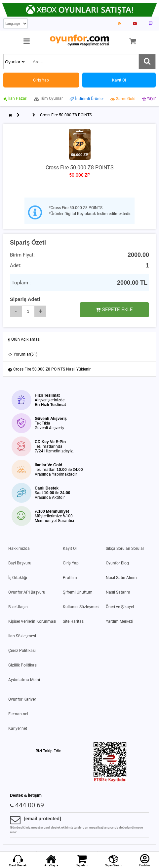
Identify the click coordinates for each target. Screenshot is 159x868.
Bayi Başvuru (20, 563)
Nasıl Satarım (118, 592)
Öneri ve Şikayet (120, 607)
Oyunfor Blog (117, 563)
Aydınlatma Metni (24, 680)
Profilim (70, 578)
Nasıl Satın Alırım (121, 578)
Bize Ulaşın (18, 607)
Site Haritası (74, 621)
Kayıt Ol (70, 549)
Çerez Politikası (22, 651)
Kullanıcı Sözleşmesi (81, 607)
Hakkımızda (19, 549)
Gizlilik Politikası (23, 665)
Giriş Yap (71, 563)
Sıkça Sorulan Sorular (125, 549)
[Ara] (147, 62)
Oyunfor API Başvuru (27, 592)
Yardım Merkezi (119, 621)
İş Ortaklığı (18, 578)
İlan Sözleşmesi (22, 636)
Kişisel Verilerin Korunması (32, 621)
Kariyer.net (18, 728)
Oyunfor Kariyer (22, 699)
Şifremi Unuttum (78, 592)
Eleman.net (18, 714)
